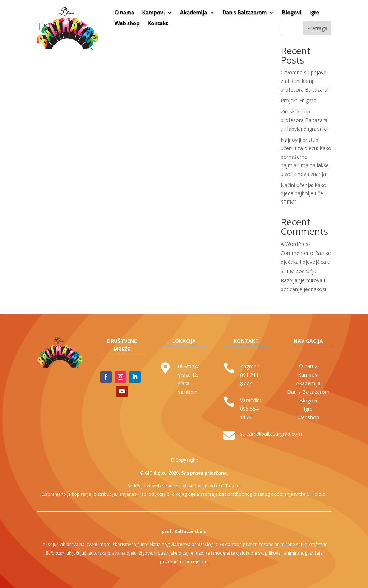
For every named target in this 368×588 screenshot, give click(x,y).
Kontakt (158, 24)
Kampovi (153, 13)
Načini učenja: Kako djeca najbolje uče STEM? (303, 194)
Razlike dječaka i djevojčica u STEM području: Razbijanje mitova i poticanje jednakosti (306, 271)
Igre (314, 13)
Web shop (127, 24)
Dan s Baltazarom (245, 13)
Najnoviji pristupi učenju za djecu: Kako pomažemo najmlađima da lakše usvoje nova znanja (306, 157)
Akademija (194, 13)
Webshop (308, 417)
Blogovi (291, 13)
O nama (124, 13)
